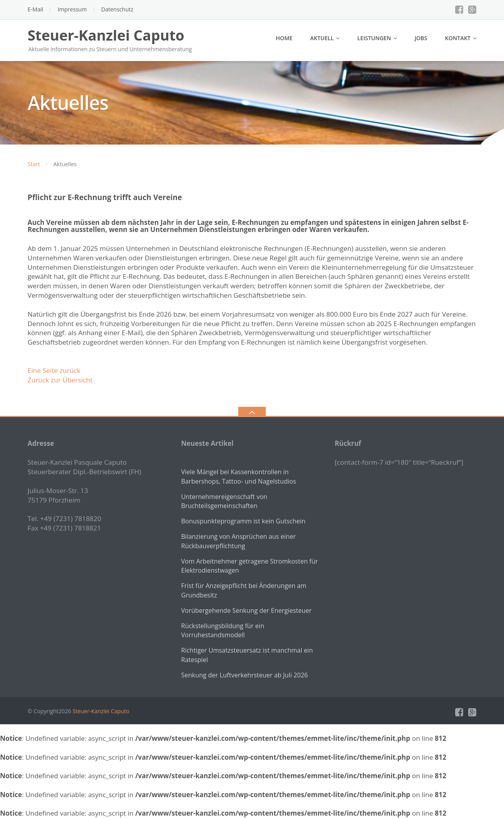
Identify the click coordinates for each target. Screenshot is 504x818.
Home (284, 38)
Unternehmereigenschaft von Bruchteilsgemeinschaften (224, 501)
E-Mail (35, 9)
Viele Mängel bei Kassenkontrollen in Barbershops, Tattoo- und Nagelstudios (239, 477)
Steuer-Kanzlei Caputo (101, 711)
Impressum (72, 9)
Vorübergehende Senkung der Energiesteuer (246, 610)
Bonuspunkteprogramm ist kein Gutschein (243, 521)
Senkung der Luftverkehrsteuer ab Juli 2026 (245, 675)
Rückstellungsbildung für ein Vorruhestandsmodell (223, 631)
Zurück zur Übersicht (60, 380)
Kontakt (458, 38)
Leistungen (374, 38)
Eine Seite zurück (54, 370)
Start (34, 164)
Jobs (421, 38)
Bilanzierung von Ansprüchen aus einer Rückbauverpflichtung (238, 541)
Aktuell (322, 38)
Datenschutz (117, 9)
